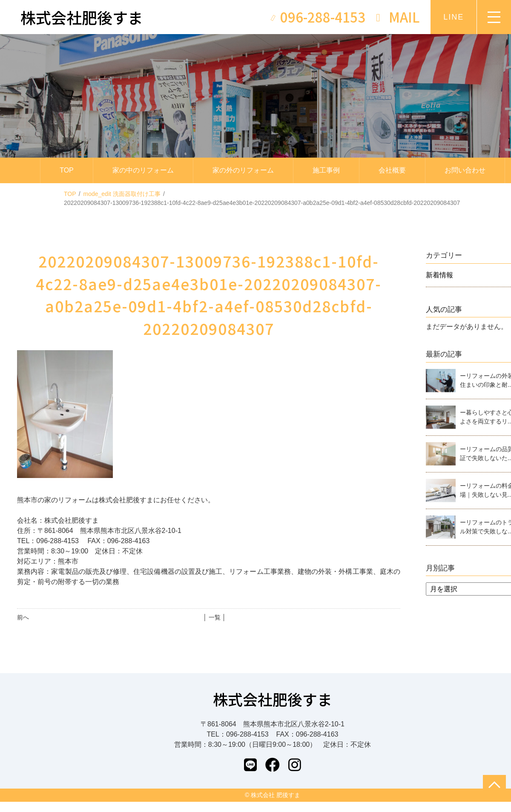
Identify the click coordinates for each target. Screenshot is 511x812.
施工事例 (326, 170)
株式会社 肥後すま (276, 795)
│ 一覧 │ (214, 617)
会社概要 (392, 170)
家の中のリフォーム (143, 170)
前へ (23, 617)
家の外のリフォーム (243, 170)
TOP (67, 170)
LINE (454, 17)
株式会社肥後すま (273, 699)
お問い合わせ (465, 170)
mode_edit (122, 194)
